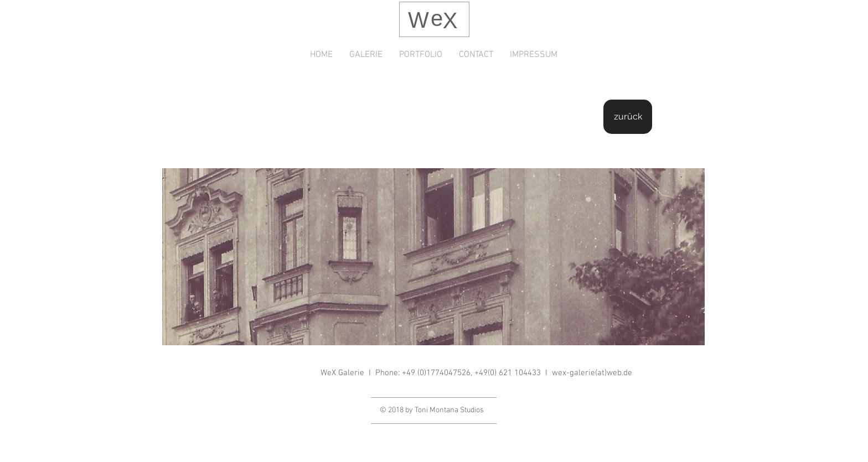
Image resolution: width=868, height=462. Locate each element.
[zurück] (628, 117)
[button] (433, 257)
